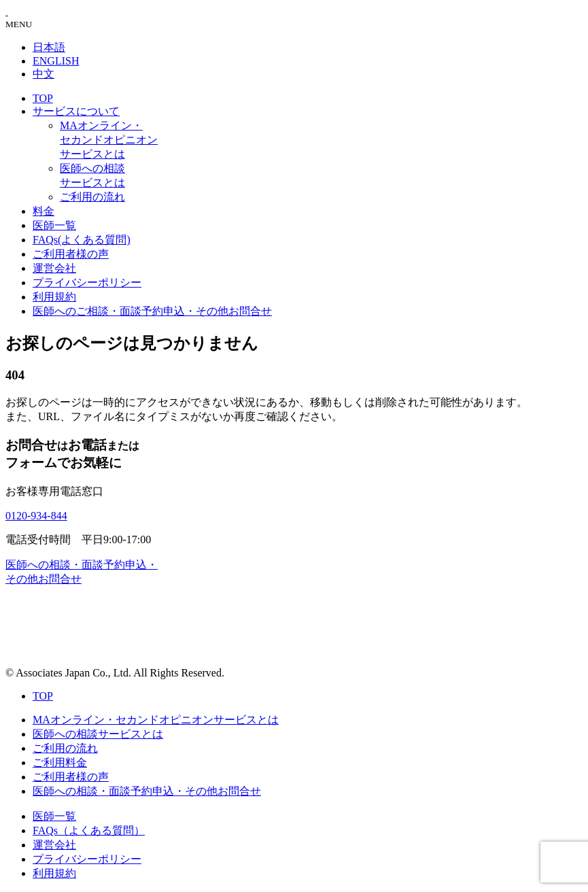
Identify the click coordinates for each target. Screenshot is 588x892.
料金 (44, 211)
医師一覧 (54, 225)
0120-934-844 (36, 516)
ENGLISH (56, 61)
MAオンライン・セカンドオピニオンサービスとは (109, 140)
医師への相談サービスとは (98, 734)
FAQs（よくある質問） (89, 830)
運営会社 (54, 268)
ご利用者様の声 (71, 254)
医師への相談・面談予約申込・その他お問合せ (147, 791)
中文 (44, 74)
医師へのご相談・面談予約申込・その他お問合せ (152, 311)
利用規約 (54, 297)
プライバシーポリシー (87, 282)
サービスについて (76, 111)
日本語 (49, 47)
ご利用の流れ (92, 197)
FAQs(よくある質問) (82, 240)
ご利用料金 (60, 762)
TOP (43, 98)
